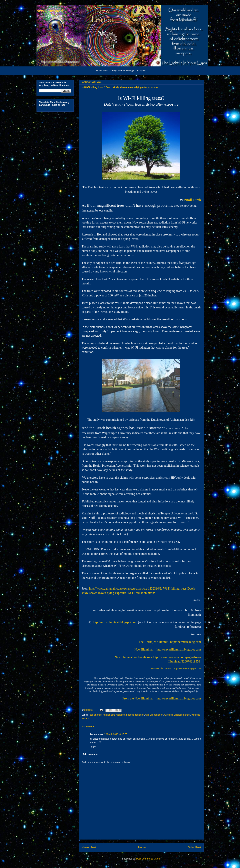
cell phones (96, 715)
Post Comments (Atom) (148, 859)
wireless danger (182, 715)
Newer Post (89, 847)
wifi (147, 715)
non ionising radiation (114, 715)
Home (142, 847)
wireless (169, 715)
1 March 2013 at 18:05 (116, 734)
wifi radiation (156, 715)
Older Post (194, 847)
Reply (93, 747)
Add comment (91, 754)
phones (130, 715)
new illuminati (50, 11)
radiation (140, 715)
